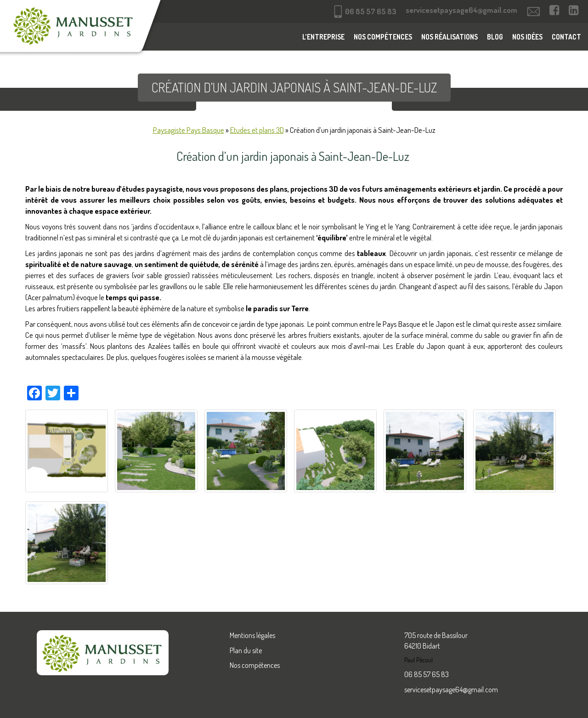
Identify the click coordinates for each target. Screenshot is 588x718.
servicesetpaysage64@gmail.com (451, 690)
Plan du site (246, 650)
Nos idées (527, 37)
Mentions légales (252, 635)
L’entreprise (323, 37)
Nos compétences (383, 37)
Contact (566, 37)
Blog (495, 37)
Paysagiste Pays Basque (189, 130)
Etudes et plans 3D (257, 130)
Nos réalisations (449, 37)
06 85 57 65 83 (427, 674)
